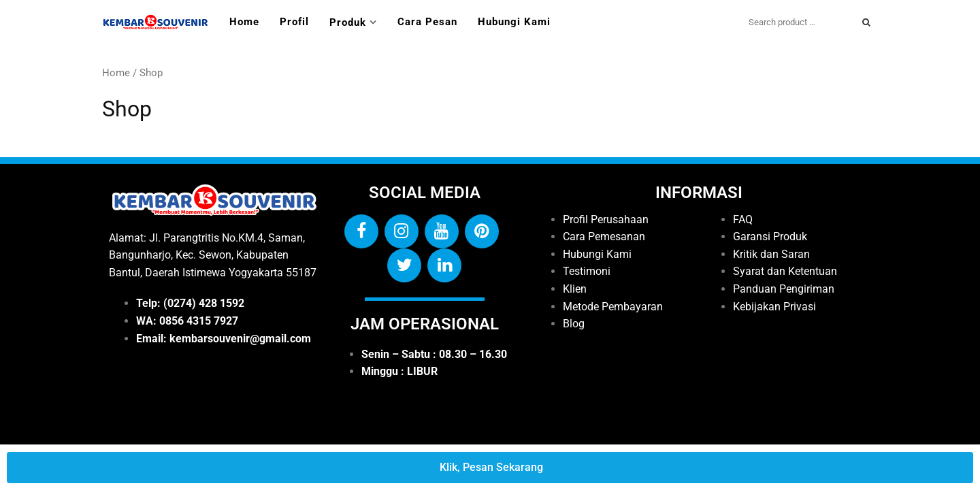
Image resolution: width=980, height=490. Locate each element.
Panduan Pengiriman (784, 289)
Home (244, 22)
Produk (348, 22)
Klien (575, 289)
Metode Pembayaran (613, 307)
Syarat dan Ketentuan (785, 271)
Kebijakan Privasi (774, 307)
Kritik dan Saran (771, 254)
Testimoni (587, 271)
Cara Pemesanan (604, 236)
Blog (574, 324)
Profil (294, 22)
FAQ (743, 219)
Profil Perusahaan (606, 219)
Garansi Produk (770, 236)
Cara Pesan (427, 22)
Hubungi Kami (514, 22)
